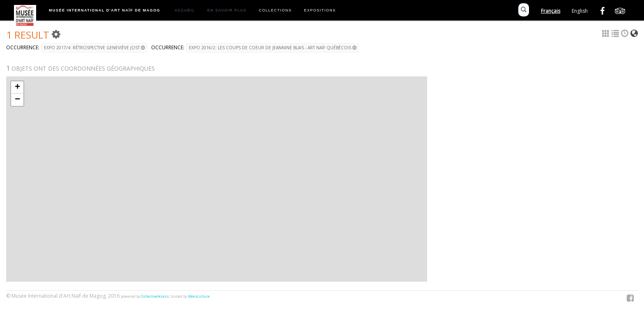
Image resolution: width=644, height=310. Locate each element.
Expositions (320, 10)
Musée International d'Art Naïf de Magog (105, 10)
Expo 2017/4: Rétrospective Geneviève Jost (94, 48)
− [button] (17, 100)
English (580, 11)
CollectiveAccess (155, 296)
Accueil (185, 10)
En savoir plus (227, 10)
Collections (275, 10)
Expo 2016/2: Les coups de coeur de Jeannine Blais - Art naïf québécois (273, 48)
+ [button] (17, 87)
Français (551, 11)
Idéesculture (199, 296)
